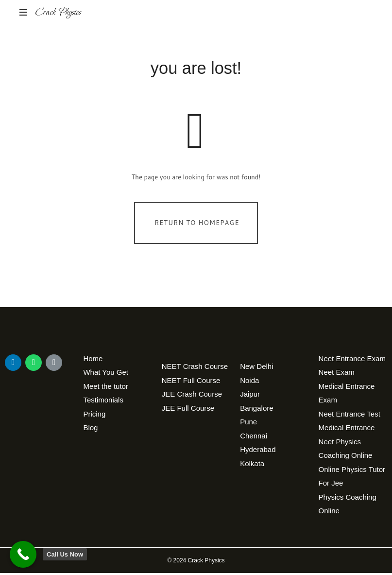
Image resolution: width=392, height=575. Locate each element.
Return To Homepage (197, 225)
